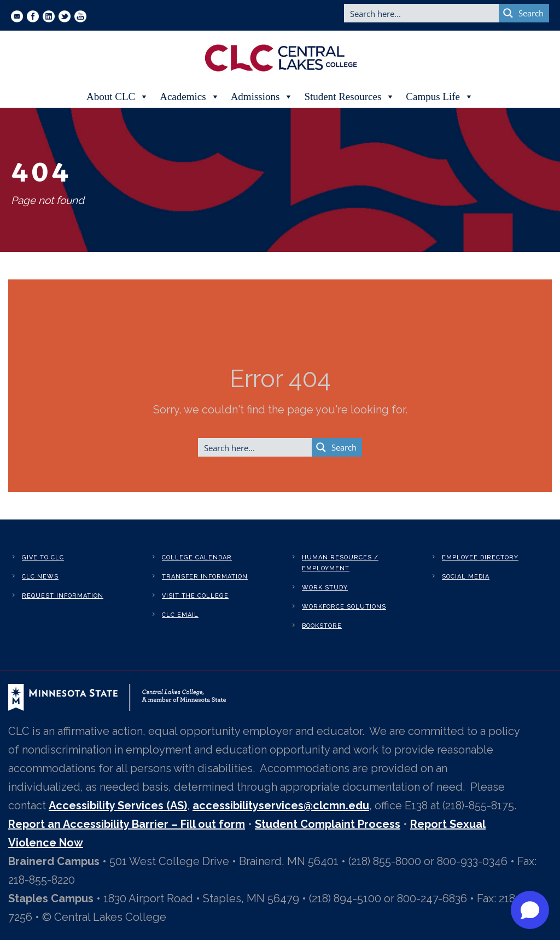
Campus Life (440, 97)
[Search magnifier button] (524, 13)
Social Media (466, 577)
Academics (189, 97)
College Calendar (197, 557)
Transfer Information (205, 577)
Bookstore (322, 626)
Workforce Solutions (344, 607)
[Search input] (422, 13)
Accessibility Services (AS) (118, 805)
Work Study (325, 588)
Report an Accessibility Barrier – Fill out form (127, 824)
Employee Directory (480, 557)
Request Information (63, 596)
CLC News (40, 577)
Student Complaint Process (328, 824)
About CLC (118, 97)
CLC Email (180, 615)
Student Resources (349, 97)
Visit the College (195, 596)
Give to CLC (43, 557)
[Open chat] (530, 910)
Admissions (262, 97)
